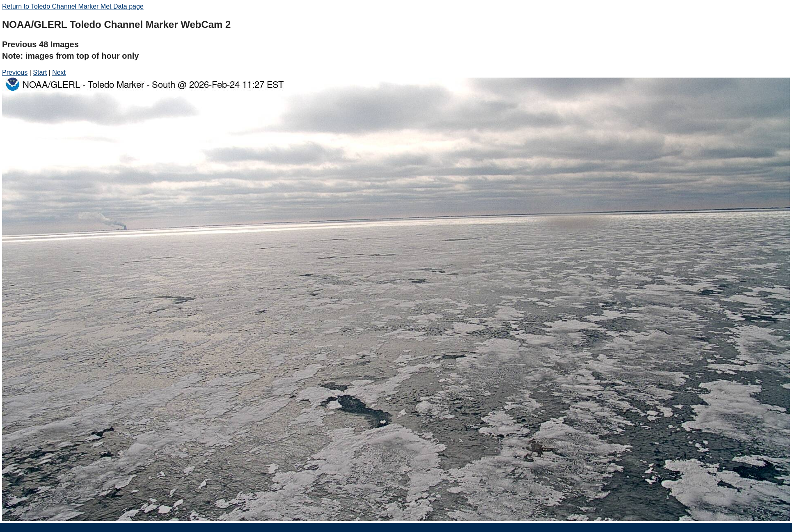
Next (59, 72)
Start (40, 72)
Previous (15, 72)
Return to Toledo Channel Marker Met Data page (73, 6)
